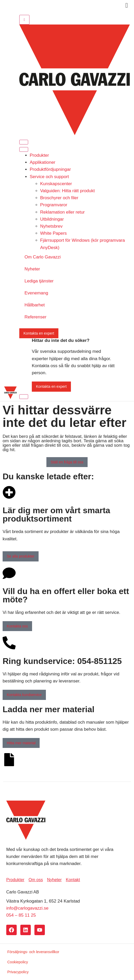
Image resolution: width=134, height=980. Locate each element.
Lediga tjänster (39, 281)
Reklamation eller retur (62, 212)
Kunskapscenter (56, 184)
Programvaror (54, 205)
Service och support (49, 177)
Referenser (35, 317)
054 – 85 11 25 (21, 915)
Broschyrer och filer (59, 198)
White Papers (53, 233)
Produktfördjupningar (50, 169)
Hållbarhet (35, 305)
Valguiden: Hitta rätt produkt (67, 191)
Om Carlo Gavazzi (43, 257)
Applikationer (42, 162)
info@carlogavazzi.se (27, 908)
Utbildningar (52, 219)
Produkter (39, 155)
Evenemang (36, 293)
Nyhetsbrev (51, 226)
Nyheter (32, 269)
